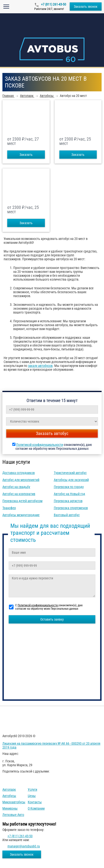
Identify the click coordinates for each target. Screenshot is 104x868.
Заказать (26, 155)
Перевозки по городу (69, 487)
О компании (36, 808)
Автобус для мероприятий (21, 480)
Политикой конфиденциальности (40, 445)
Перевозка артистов (68, 501)
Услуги (32, 789)
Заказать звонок (86, 7)
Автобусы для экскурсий (71, 480)
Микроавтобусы (14, 802)
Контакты (35, 802)
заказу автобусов (40, 366)
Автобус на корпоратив (19, 494)
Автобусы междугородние (21, 515)
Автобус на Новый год (69, 494)
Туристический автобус (70, 473)
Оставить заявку (52, 619)
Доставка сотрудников (19, 473)
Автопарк (9, 789)
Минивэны (10, 808)
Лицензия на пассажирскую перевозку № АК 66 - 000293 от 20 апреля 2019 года (51, 745)
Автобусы (9, 796)
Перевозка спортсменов (71, 508)
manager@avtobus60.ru (24, 846)
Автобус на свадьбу (16, 487)
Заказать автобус (52, 433)
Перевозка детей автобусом (22, 501)
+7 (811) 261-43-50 (53, 4)
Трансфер (9, 508)
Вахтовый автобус (67, 515)
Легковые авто (13, 815)
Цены (32, 796)
